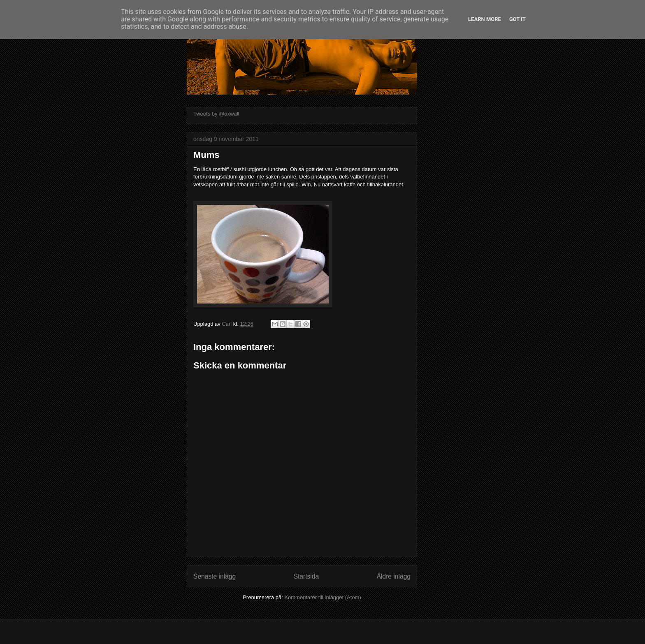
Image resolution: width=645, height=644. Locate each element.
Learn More (485, 19)
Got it (517, 19)
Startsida (306, 576)
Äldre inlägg (394, 576)
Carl (227, 324)
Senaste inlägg (215, 576)
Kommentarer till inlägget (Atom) (322, 597)
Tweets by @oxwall (216, 114)
